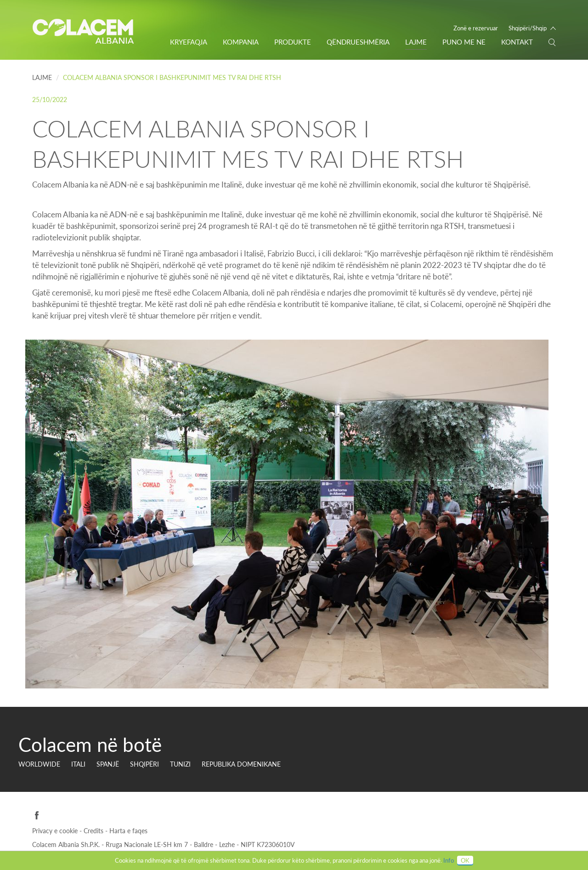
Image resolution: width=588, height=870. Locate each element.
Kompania (241, 42)
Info (449, 860)
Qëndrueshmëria (358, 42)
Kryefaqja (189, 42)
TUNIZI (180, 764)
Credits (94, 831)
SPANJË (108, 764)
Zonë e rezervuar (476, 28)
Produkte (293, 42)
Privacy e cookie (56, 831)
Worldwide (39, 764)
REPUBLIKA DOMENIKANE (241, 764)
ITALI (78, 764)
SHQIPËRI (144, 764)
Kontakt (517, 42)
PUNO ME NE (464, 42)
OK (465, 860)
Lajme (416, 42)
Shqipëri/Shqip (528, 28)
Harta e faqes (128, 831)
